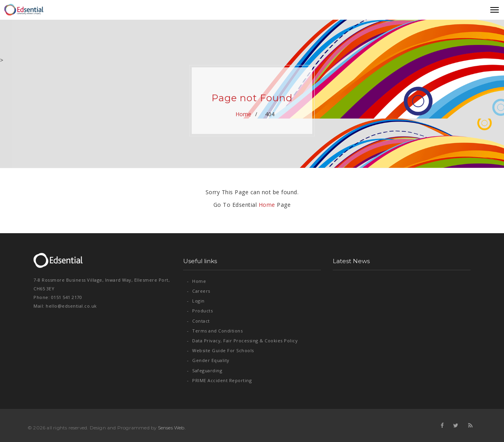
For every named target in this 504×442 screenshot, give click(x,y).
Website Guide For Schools (220, 350)
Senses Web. (172, 428)
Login (196, 301)
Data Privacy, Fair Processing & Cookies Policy (242, 341)
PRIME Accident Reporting (219, 380)
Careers (199, 291)
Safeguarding (205, 370)
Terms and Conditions (215, 331)
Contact (198, 321)
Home (244, 114)
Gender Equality (208, 360)
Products (200, 311)
